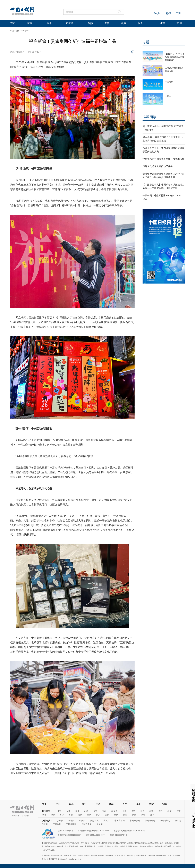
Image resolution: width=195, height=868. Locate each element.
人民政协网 (86, 824)
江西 (160, 811)
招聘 (165, 804)
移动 (169, 13)
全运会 (168, 96)
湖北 (44, 815)
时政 (30, 23)
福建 (151, 811)
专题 (146, 42)
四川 (98, 815)
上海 (124, 811)
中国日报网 (15, 31)
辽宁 (95, 811)
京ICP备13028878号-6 (118, 835)
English (158, 13)
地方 (162, 23)
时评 (58, 804)
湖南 (53, 815)
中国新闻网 (71, 824)
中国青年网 (120, 821)
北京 (59, 811)
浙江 (142, 811)
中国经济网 (135, 821)
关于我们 (15, 816)
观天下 (142, 23)
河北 (77, 811)
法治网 (100, 824)
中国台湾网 (150, 821)
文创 (179, 23)
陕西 (134, 815)
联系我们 (25, 816)
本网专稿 (25, 31)
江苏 (133, 811)
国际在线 (94, 821)
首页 (13, 23)
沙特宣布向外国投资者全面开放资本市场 (163, 159)
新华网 (71, 821)
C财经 (70, 23)
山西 (86, 811)
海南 (80, 815)
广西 (71, 815)
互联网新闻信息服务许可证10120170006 (94, 831)
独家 (151, 804)
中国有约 (169, 82)
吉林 (104, 811)
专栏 (107, 23)
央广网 (178, 821)
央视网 (107, 821)
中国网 (82, 821)
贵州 (107, 815)
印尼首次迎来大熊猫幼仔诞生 (158, 166)
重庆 (89, 815)
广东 (62, 815)
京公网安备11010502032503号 (70, 835)
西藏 (125, 815)
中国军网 (57, 824)
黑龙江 (114, 811)
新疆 (143, 815)
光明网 (45, 824)
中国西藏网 (165, 821)
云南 (116, 815)
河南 (178, 811)
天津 (68, 811)
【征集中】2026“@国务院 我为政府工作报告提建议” (175, 57)
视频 (90, 23)
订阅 (178, 13)
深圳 (152, 815)
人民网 (60, 821)
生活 (98, 804)
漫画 (124, 23)
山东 (169, 811)
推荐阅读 (150, 117)
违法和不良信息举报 (66, 831)
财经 (85, 804)
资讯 (49, 23)
